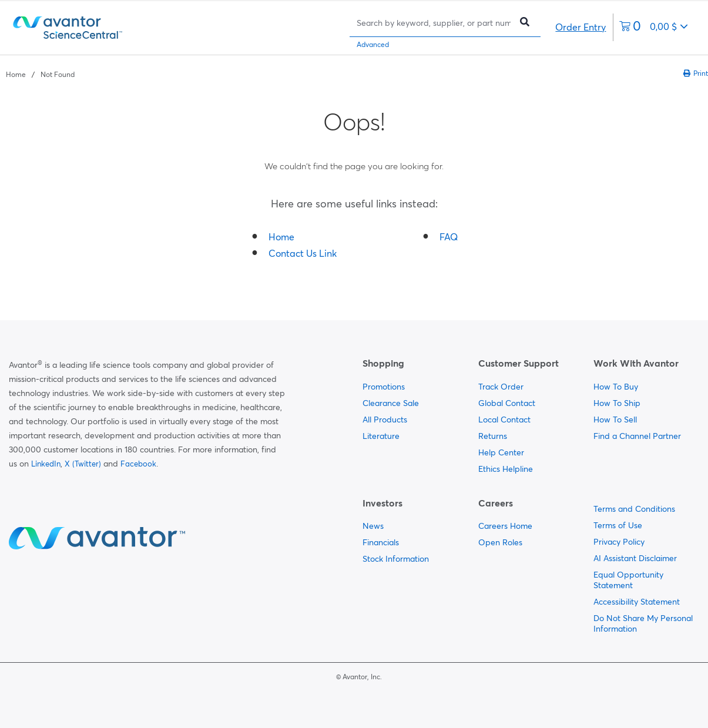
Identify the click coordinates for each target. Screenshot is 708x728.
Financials (381, 542)
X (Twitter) (83, 464)
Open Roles (500, 542)
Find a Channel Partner (637, 436)
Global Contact (507, 403)
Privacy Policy (619, 542)
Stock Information (396, 559)
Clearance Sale (391, 403)
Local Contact (504, 420)
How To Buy (616, 387)
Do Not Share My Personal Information (643, 623)
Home (281, 237)
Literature (381, 436)
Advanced (373, 44)
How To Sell (615, 420)
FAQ (449, 237)
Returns (493, 436)
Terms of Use (618, 525)
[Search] (434, 23)
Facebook (138, 464)
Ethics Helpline (506, 469)
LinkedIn (46, 464)
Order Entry (581, 27)
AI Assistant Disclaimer (635, 558)
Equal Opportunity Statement (628, 580)
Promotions (384, 387)
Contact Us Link (303, 253)
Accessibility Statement (637, 602)
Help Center (501, 452)
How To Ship (617, 403)
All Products (385, 420)
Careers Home (505, 526)
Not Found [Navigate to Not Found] (58, 74)
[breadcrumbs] (40, 73)
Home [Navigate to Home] (16, 74)
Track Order (501, 387)
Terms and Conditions (634, 509)
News (373, 526)
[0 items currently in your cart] (654, 27)
